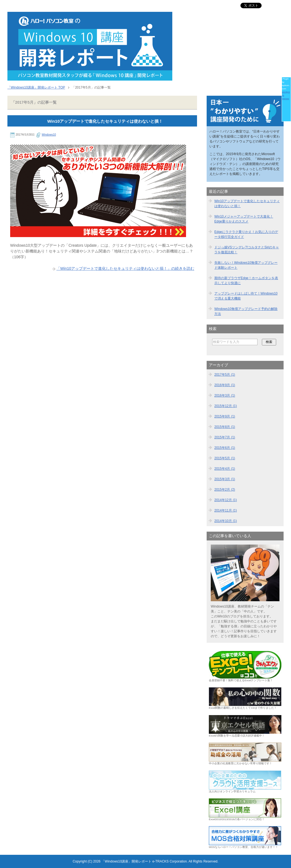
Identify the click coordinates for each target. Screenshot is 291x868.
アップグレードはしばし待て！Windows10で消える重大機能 (246, 296)
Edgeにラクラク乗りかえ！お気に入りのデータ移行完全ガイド (246, 234)
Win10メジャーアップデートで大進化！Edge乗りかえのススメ (244, 219)
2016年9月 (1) (225, 385)
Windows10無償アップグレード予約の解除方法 (246, 311)
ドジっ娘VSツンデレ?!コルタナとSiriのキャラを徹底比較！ (247, 250)
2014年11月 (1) (226, 510)
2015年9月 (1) (225, 416)
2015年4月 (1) (225, 469)
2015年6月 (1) (225, 448)
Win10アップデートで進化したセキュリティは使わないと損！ (105, 121)
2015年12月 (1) (226, 406)
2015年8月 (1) (225, 427)
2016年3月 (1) (225, 395)
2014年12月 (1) (226, 500)
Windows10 (49, 135)
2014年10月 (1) (226, 521)
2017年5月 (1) (225, 375)
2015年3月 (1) (225, 479)
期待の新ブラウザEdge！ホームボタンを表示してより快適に (246, 281)
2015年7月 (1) (225, 437)
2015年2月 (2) (225, 490)
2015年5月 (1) (225, 458)
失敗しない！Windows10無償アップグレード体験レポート (246, 265)
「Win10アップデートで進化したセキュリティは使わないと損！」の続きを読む (125, 268)
